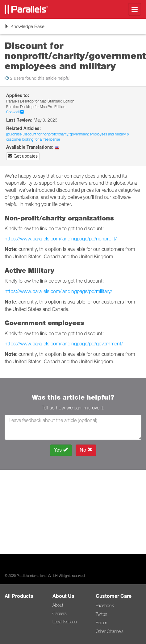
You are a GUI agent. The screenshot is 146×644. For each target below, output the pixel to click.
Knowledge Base (24, 28)
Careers (60, 614)
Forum (101, 623)
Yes (61, 450)
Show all (15, 112)
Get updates (23, 156)
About (58, 605)
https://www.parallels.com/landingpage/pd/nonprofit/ (61, 239)
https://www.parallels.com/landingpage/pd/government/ (64, 344)
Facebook (105, 606)
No (86, 450)
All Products (19, 596)
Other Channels (110, 631)
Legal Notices (65, 622)
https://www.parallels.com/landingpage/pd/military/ (58, 291)
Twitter (101, 614)
